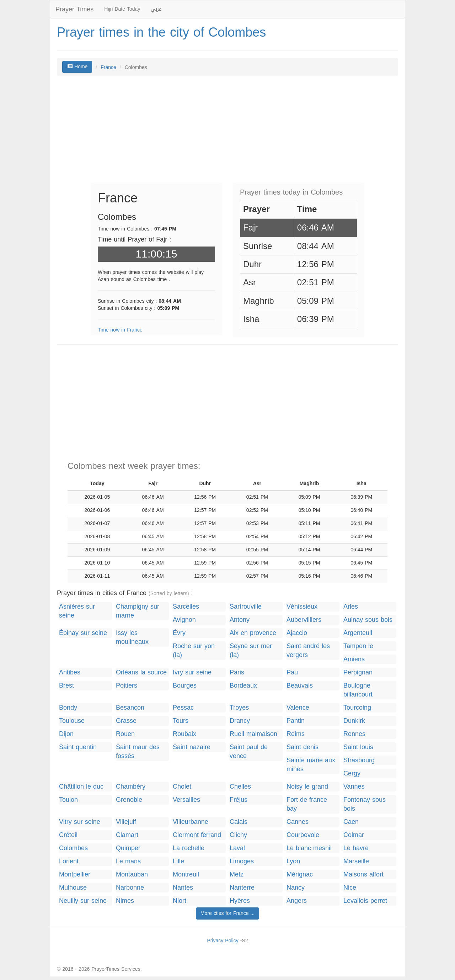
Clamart (127, 835)
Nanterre (242, 888)
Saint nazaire (192, 747)
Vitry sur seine (80, 822)
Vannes (354, 787)
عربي (156, 9)
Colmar (354, 835)
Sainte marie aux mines (311, 765)
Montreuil (186, 875)
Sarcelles (186, 607)
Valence (298, 708)
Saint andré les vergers (308, 651)
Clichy (238, 835)
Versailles (186, 800)
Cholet (182, 787)
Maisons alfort (363, 875)
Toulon (68, 800)
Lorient (69, 861)
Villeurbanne (191, 822)
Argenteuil (358, 633)
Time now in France (120, 330)
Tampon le (358, 646)
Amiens (354, 659)
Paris (237, 672)
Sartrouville (246, 607)
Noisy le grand (307, 787)
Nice (350, 888)
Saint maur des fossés (138, 752)
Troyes (239, 708)
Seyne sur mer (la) (251, 651)
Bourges (185, 686)
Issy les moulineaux (132, 637)
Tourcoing (357, 708)
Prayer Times (74, 9)
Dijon (66, 734)
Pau (292, 672)
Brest (66, 686)
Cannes (298, 822)
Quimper (128, 848)
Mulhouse (73, 888)
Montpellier (75, 875)
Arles (351, 607)
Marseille (356, 861)
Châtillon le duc (81, 787)
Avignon (184, 620)
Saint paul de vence (249, 752)
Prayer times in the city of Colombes (161, 32)
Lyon (293, 861)
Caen (351, 822)
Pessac (183, 708)
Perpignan (358, 672)
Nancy (296, 888)
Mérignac (300, 875)
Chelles (240, 787)
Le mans (128, 861)
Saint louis (358, 747)
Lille (178, 861)
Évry (179, 633)
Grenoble (129, 800)
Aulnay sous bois (368, 620)
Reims (296, 734)
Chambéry (131, 787)
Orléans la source (141, 672)
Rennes (354, 734)
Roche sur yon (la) (194, 651)
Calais (239, 822)
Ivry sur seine (192, 672)
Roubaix (184, 734)
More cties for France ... (227, 913)
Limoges (242, 861)
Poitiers (127, 686)
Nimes (125, 901)
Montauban (132, 875)
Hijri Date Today (122, 9)
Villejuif (126, 822)
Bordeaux (243, 686)
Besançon (130, 708)
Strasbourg (359, 760)
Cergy (352, 774)
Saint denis (303, 747)
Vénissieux (302, 607)
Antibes (70, 672)
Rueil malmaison (253, 734)
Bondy (68, 708)
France (108, 67)
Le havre (356, 848)
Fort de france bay (307, 804)
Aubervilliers (304, 620)
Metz (237, 875)
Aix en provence (253, 633)
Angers (297, 901)
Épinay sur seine (83, 633)
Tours (181, 721)
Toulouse (72, 721)
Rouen (125, 734)
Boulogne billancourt (358, 690)
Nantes (183, 888)
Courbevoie (303, 835)
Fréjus (239, 800)
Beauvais (300, 686)
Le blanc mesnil (309, 848)
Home (77, 67)
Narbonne (130, 888)
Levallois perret (365, 901)
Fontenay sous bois (365, 804)
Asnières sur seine (77, 611)
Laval (237, 848)
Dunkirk (354, 721)
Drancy (240, 721)
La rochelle (189, 848)
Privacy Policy (223, 941)
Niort (180, 901)
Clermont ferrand (197, 835)
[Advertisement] (227, 133)
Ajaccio (297, 633)
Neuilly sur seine (83, 901)
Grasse (126, 721)
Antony (240, 620)
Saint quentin (78, 747)
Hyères (240, 901)
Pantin (296, 721)
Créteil (68, 835)
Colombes (73, 848)
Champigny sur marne (138, 611)
